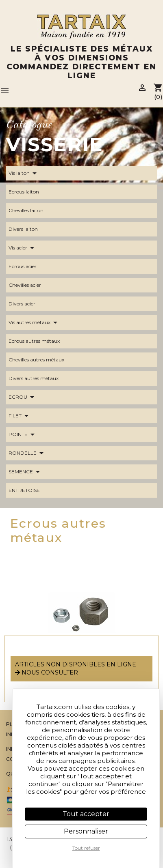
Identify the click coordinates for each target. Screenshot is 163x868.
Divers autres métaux (38, 378)
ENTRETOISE (29, 490)
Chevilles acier (30, 285)
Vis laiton (24, 173)
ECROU (23, 397)
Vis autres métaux (34, 322)
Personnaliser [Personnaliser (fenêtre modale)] (86, 831)
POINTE (23, 434)
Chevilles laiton (31, 211)
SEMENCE (26, 472)
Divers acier (27, 304)
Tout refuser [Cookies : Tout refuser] (86, 848)
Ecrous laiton (29, 192)
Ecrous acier (27, 266)
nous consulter (47, 672)
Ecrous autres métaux (39, 341)
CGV (12, 759)
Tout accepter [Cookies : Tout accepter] (86, 814)
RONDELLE (27, 453)
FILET (20, 416)
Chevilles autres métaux (41, 360)
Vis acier (23, 248)
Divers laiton (28, 229)
